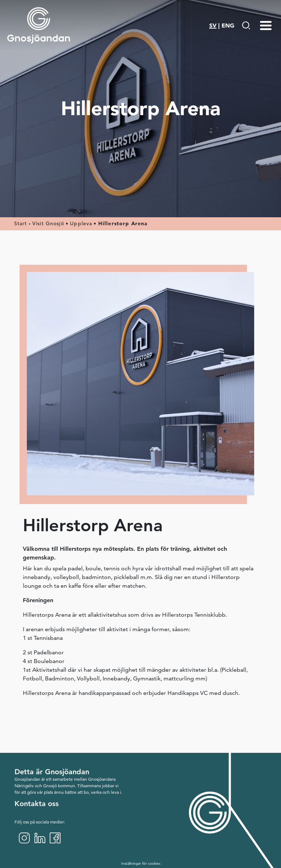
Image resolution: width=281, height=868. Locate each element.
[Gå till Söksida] (246, 25)
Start (21, 223)
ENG (228, 25)
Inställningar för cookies (141, 863)
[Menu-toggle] (266, 25)
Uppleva (81, 223)
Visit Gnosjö (48, 223)
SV (213, 25)
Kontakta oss (37, 804)
